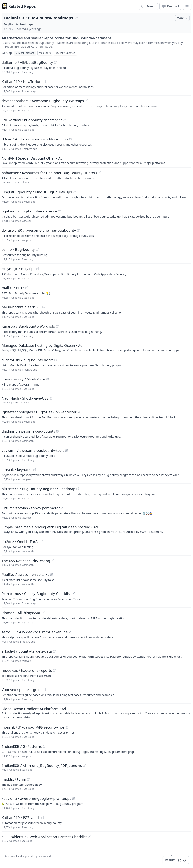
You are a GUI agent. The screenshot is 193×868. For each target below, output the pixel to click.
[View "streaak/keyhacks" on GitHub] (35, 470)
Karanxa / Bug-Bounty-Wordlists (28, 326)
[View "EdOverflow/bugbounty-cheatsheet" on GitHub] (64, 120)
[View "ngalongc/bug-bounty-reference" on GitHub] (59, 211)
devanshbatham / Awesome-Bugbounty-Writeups (43, 101)
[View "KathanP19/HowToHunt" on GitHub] (45, 82)
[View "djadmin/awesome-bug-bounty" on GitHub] (58, 431)
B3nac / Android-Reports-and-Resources (35, 139)
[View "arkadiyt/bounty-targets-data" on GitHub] (54, 651)
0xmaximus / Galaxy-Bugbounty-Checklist (36, 594)
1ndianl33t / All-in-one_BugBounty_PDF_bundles (42, 766)
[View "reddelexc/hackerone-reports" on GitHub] (54, 670)
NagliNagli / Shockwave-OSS (25, 398)
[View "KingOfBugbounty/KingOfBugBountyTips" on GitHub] (74, 192)
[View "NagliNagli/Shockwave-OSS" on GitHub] (51, 398)
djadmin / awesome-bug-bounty (28, 431)
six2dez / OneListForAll (21, 542)
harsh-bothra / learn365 (21, 307)
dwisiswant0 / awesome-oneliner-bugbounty (39, 230)
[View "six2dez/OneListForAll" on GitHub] (42, 542)
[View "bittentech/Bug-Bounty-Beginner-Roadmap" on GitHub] (78, 489)
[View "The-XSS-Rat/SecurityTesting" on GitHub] (52, 561)
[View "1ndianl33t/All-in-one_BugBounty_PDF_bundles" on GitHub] (84, 766)
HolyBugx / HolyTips (18, 269)
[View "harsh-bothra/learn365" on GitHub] (44, 307)
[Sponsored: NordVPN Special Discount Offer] (96, 160)
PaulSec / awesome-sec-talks (25, 574)
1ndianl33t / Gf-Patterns (22, 746)
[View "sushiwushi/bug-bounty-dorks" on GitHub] (56, 360)
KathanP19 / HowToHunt (22, 82)
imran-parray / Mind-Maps (24, 379)
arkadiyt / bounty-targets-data (27, 651)
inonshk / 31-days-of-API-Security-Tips (33, 727)
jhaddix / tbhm (14, 779)
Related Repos (22, 6)
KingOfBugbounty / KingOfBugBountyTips (37, 192)
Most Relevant (25, 53)
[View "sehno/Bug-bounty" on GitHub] (37, 249)
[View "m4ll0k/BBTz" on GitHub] (26, 288)
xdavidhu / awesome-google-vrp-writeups (36, 798)
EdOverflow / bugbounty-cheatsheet (32, 120)
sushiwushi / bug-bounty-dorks (27, 360)
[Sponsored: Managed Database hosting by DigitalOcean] (96, 347)
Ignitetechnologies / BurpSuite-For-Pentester (39, 412)
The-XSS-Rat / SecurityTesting (26, 561)
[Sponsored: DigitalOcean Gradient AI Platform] (96, 713)
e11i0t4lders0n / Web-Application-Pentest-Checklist (44, 837)
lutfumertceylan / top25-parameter (31, 508)
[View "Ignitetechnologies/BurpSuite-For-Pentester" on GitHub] (79, 412)
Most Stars (45, 53)
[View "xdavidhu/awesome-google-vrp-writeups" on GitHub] (74, 798)
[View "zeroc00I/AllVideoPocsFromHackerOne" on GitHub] (70, 632)
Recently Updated (65, 53)
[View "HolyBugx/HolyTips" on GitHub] (38, 269)
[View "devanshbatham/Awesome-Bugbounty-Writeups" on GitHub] (86, 101)
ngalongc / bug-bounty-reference (29, 211)
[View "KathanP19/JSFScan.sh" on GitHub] (43, 818)
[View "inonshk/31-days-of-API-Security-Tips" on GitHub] (67, 727)
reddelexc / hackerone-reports (27, 670)
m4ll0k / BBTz (13, 288)
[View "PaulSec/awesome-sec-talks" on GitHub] (52, 574)
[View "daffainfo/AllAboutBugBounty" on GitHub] (55, 62)
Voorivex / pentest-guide (22, 690)
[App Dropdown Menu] (187, 6)
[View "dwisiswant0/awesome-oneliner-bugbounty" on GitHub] (78, 230)
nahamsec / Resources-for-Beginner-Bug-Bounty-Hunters (49, 173)
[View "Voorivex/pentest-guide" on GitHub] (45, 690)
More (183, 18)
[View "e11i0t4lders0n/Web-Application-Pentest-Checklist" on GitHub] (89, 837)
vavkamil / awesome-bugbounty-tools (33, 450)
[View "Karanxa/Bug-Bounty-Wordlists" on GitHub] (57, 326)
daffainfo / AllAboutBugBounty (27, 62)
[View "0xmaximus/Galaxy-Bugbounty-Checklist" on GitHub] (73, 594)
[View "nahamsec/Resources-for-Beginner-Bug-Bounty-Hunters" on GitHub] (99, 173)
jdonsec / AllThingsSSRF (21, 613)
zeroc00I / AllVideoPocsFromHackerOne (35, 632)
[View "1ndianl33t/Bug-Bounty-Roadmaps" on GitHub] (76, 18)
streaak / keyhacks (17, 470)
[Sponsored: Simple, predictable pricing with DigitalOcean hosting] (96, 529)
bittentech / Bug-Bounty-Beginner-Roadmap (38, 489)
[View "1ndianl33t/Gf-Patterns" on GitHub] (44, 746)
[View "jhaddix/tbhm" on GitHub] (28, 779)
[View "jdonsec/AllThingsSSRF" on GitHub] (43, 613)
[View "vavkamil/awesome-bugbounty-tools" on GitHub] (67, 450)
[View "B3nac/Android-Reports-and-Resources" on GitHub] (71, 139)
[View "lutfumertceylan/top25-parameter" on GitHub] (62, 508)
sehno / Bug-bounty (18, 249)
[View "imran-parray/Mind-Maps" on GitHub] (48, 379)
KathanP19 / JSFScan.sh (21, 818)
